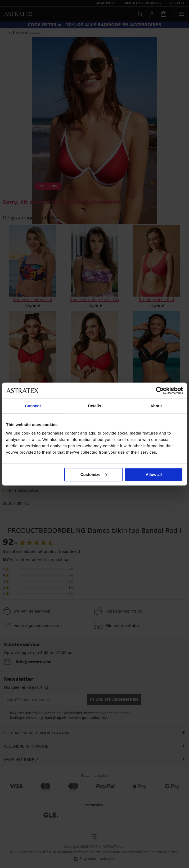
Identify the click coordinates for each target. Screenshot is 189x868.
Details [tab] (94, 406)
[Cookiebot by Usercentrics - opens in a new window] (160, 390)
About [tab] (156, 406)
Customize (94, 474)
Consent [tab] (33, 406)
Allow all (154, 474)
